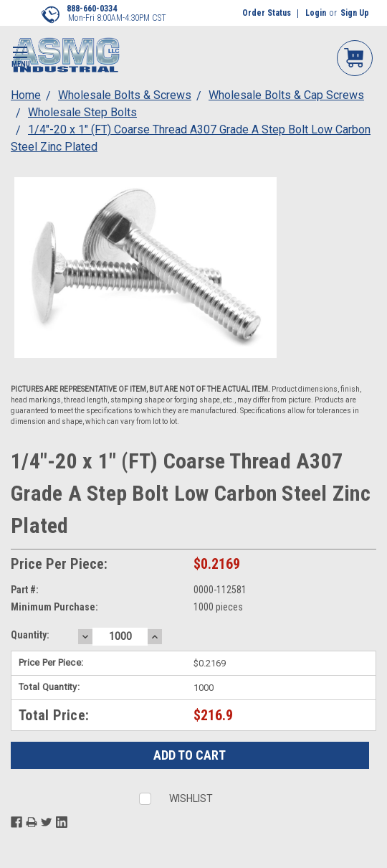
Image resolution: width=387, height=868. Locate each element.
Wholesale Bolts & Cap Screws (286, 95)
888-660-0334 (92, 9)
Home (26, 95)
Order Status (267, 13)
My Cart (355, 57)
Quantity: (30, 635)
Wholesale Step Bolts (82, 112)
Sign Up (355, 13)
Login (316, 13)
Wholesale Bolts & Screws (125, 95)
